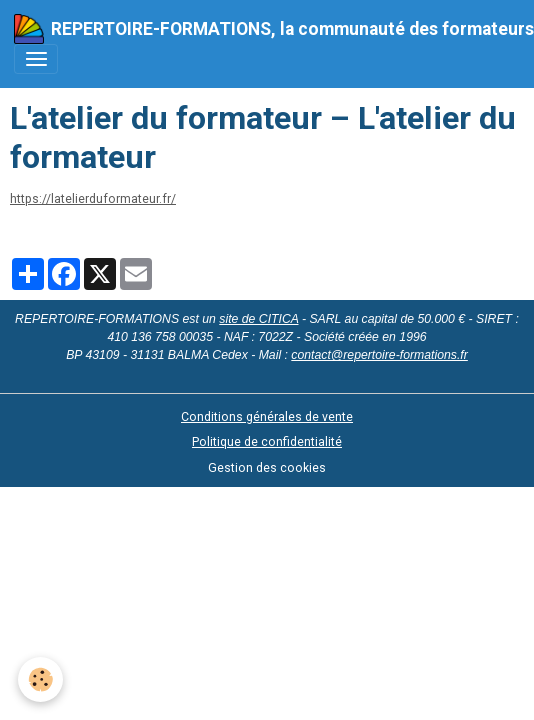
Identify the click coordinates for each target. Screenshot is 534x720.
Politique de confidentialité (267, 442)
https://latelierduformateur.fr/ (93, 199)
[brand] (260, 29)
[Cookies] (40, 679)
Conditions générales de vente (267, 417)
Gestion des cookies (267, 468)
